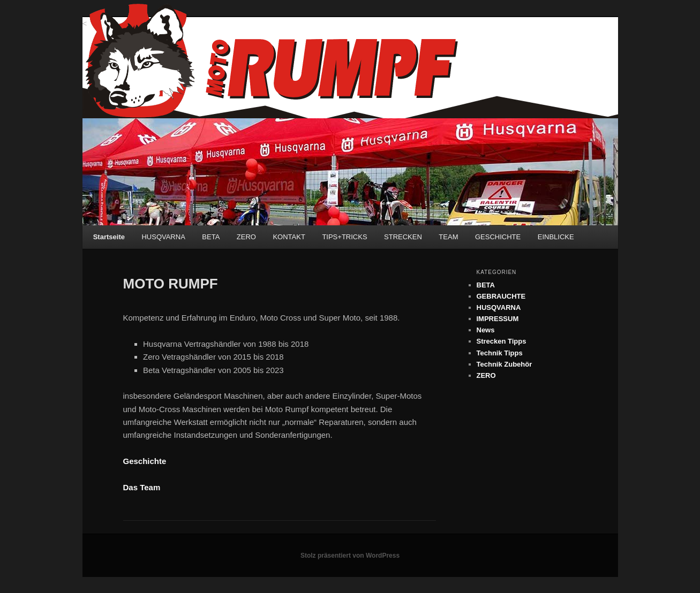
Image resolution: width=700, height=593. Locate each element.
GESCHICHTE (498, 237)
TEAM (448, 237)
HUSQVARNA (163, 237)
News (486, 330)
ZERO (246, 237)
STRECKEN (403, 237)
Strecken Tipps (502, 341)
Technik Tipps (500, 353)
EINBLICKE (556, 237)
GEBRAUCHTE (501, 296)
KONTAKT (289, 237)
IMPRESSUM (498, 319)
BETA (211, 237)
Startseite (109, 237)
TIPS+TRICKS (344, 237)
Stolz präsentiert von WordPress (350, 556)
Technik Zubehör (505, 364)
